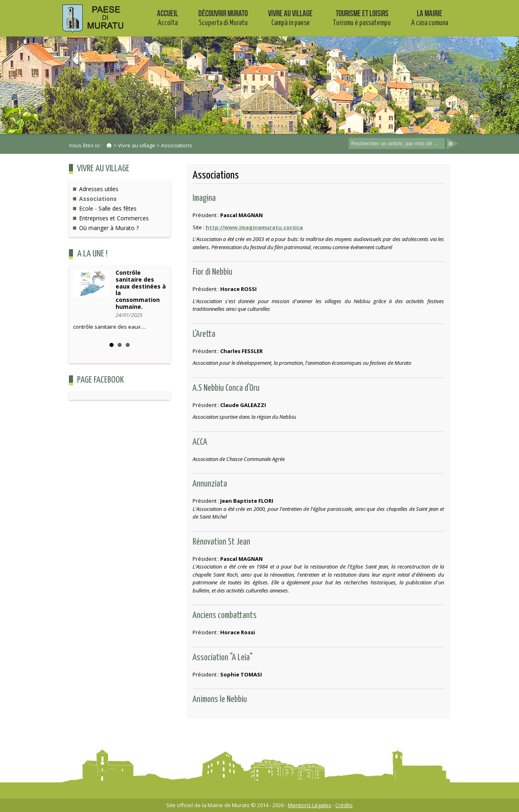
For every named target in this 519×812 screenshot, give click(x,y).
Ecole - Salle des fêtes (108, 208)
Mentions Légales (310, 805)
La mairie (430, 18)
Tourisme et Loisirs (362, 18)
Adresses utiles (99, 189)
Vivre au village (290, 18)
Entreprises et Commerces (114, 218)
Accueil (167, 18)
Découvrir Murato (223, 18)
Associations (177, 145)
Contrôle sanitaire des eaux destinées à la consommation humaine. (141, 290)
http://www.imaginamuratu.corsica (254, 227)
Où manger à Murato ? (109, 228)
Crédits (344, 805)
